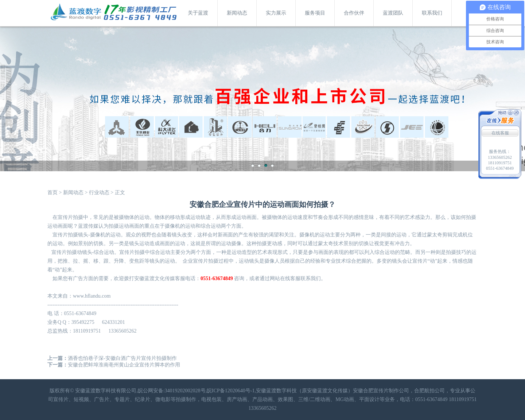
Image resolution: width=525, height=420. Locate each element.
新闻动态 (237, 13)
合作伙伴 (354, 13)
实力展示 (276, 13)
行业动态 (99, 193)
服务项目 (315, 13)
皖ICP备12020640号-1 (231, 391)
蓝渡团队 (393, 13)
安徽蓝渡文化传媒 (155, 278)
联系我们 (432, 13)
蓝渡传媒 (88, 226)
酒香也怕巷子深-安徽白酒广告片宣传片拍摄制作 (122, 358)
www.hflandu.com (92, 296)
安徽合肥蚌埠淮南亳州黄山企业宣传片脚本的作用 (124, 365)
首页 (52, 193)
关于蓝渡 (198, 13)
